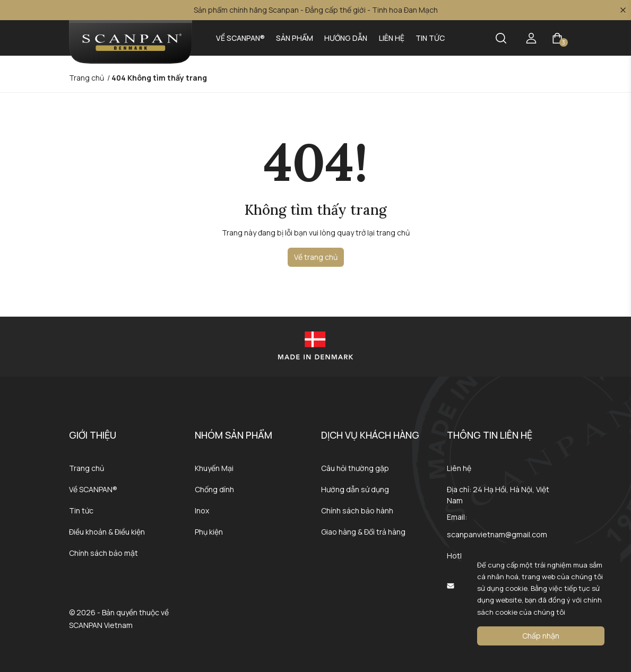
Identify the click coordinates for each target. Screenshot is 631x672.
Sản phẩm (295, 38)
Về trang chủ (316, 257)
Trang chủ (87, 468)
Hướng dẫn (346, 38)
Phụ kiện (209, 532)
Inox (202, 510)
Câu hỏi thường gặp (355, 468)
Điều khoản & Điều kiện (107, 532)
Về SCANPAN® (240, 38)
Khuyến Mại (214, 468)
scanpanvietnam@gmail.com (497, 534)
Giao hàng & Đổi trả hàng (363, 532)
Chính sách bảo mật (103, 553)
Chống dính (214, 489)
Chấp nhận (541, 636)
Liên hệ (392, 38)
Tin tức (430, 38)
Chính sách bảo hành (357, 510)
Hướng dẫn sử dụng (355, 489)
